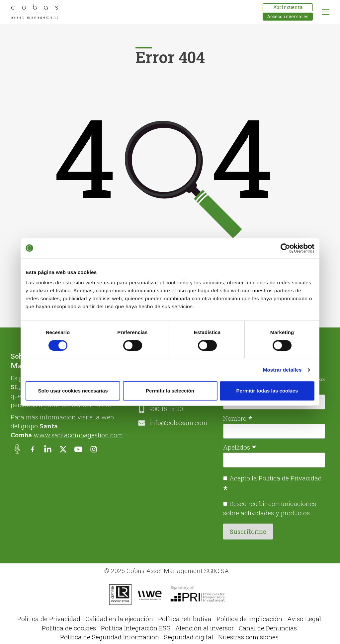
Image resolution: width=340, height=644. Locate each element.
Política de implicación (249, 619)
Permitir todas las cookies (267, 391)
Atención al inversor (205, 628)
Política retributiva (185, 619)
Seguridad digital (189, 637)
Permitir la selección (170, 391)
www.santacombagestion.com (78, 435)
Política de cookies (69, 628)
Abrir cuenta (288, 7)
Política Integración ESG (136, 628)
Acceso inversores (288, 16)
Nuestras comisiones (248, 637)
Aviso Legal (304, 619)
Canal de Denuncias (268, 628)
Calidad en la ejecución (119, 619)
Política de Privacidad (290, 478)
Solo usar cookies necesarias (73, 391)
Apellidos (240, 447)
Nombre (238, 418)
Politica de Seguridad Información (110, 637)
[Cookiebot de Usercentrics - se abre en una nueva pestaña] (285, 248)
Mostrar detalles (282, 370)
